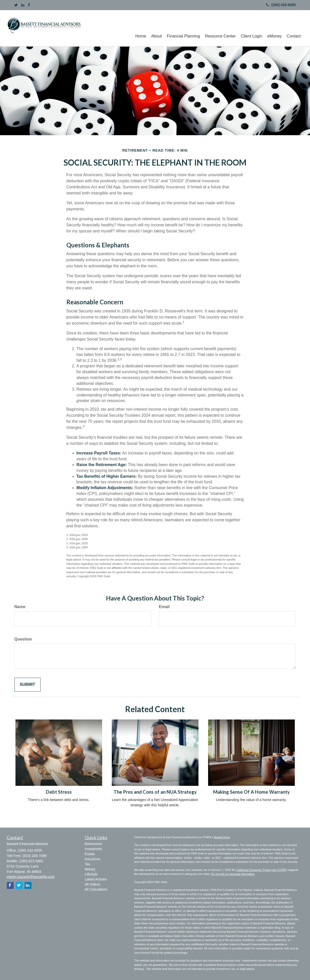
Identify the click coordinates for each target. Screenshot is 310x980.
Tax (87, 864)
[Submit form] (28, 685)
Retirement (93, 844)
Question (23, 639)
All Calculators (96, 889)
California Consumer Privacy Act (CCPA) (261, 870)
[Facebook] (29, 5)
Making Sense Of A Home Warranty (251, 792)
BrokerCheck (222, 837)
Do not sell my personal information (233, 874)
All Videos (93, 884)
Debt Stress (59, 792)
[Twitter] (16, 5)
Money (90, 869)
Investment (93, 849)
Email (164, 607)
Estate (90, 854)
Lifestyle (91, 874)
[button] (156, 28)
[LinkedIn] (23, 5)
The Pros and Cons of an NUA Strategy (155, 792)
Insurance (92, 859)
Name (20, 607)
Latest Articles (96, 879)
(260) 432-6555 (281, 5)
